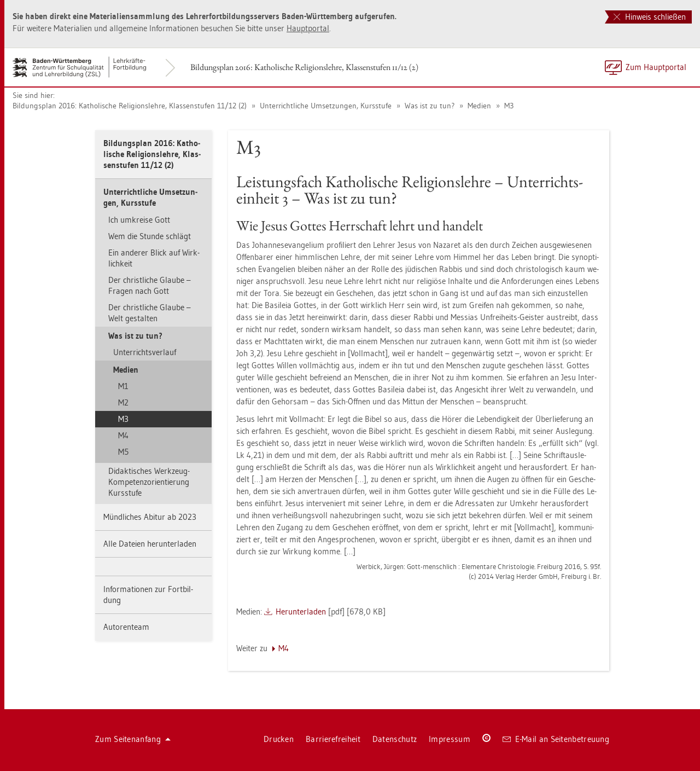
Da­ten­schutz (395, 739)
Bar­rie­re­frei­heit (333, 739)
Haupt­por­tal (308, 28)
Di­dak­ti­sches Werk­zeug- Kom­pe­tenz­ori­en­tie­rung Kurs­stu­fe (149, 482)
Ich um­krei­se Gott (139, 220)
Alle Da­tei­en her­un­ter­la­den (150, 544)
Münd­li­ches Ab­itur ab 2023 (150, 517)
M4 (123, 435)
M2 (123, 402)
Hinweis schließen (650, 17)
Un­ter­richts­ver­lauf (145, 352)
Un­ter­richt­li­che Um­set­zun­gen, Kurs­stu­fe (325, 106)
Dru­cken (279, 739)
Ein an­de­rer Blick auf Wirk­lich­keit (154, 258)
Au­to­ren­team (126, 627)
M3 (508, 106)
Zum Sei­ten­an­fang (133, 739)
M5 (123, 452)
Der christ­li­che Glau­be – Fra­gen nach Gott (150, 285)
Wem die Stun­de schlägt (150, 236)
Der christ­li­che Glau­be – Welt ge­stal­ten (150, 313)
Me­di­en (478, 106)
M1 (123, 386)
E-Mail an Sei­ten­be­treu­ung (556, 739)
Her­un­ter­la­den (301, 611)
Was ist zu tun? (428, 106)
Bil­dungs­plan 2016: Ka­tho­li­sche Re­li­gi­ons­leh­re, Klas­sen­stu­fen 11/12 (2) (304, 67)
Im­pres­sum (450, 739)
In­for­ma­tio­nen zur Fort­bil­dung (148, 595)
